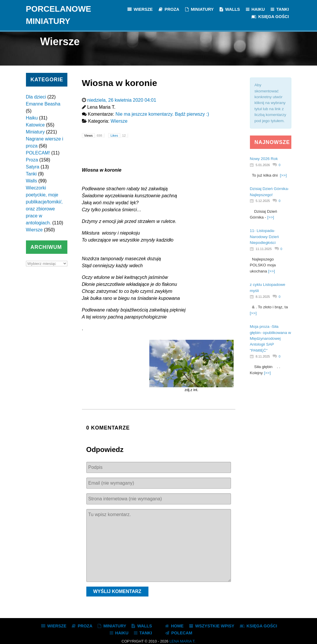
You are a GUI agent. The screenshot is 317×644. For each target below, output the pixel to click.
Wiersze (34, 230)
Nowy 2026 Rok (264, 159)
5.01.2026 (263, 165)
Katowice (35, 125)
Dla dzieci (36, 97)
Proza (32, 160)
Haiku (32, 118)
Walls (32, 181)
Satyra (33, 167)
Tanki (31, 174)
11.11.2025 (264, 249)
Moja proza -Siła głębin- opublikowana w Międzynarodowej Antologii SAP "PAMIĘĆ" (270, 338)
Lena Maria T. (182, 641)
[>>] (283, 175)
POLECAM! (38, 153)
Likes (119, 136)
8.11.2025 (263, 297)
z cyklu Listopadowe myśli (268, 287)
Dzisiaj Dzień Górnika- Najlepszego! (269, 192)
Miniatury (35, 132)
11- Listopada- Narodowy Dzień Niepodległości (265, 237)
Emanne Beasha (43, 104)
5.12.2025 (263, 201)
